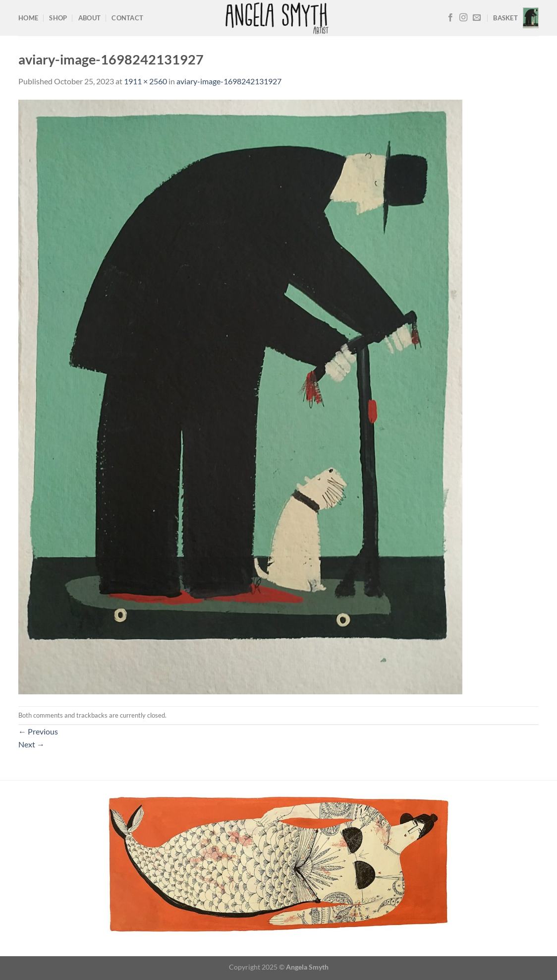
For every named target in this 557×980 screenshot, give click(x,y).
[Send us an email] (477, 18)
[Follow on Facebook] (450, 18)
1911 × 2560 (145, 81)
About (89, 18)
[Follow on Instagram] (463, 18)
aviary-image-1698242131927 (229, 81)
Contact (127, 18)
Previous (38, 731)
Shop (58, 18)
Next (31, 744)
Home (28, 18)
